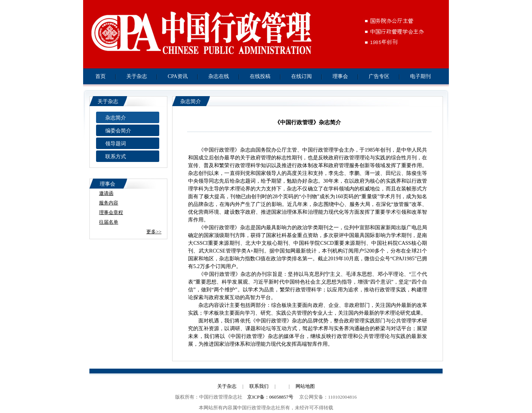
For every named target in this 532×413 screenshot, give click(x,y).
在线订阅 (301, 76)
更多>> (154, 232)
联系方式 (116, 157)
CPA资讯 (178, 76)
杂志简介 (116, 118)
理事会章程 (111, 212)
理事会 (340, 76)
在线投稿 (260, 76)
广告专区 (379, 76)
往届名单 (109, 222)
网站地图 (305, 386)
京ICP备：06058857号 (270, 397)
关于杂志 (137, 76)
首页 (100, 76)
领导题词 (116, 144)
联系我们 (259, 386)
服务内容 (109, 203)
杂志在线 (219, 76)
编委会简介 (118, 131)
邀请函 (106, 193)
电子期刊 (420, 76)
